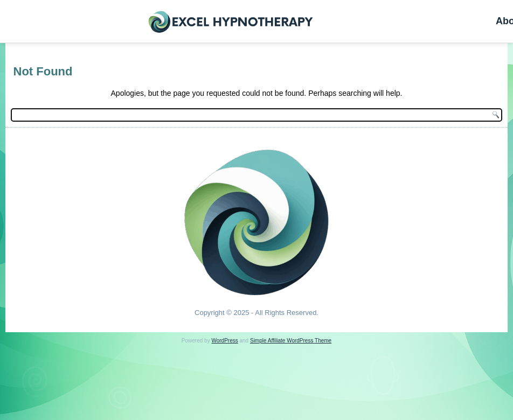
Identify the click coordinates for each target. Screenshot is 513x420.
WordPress (224, 341)
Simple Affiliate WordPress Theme (291, 341)
